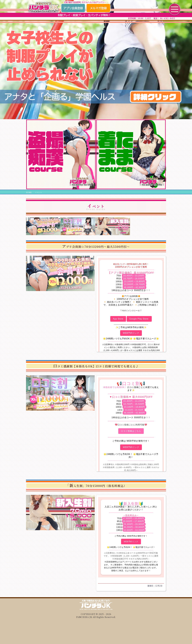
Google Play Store (139, 319)
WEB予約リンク (131, 333)
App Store (118, 319)
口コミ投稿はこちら (131, 431)
